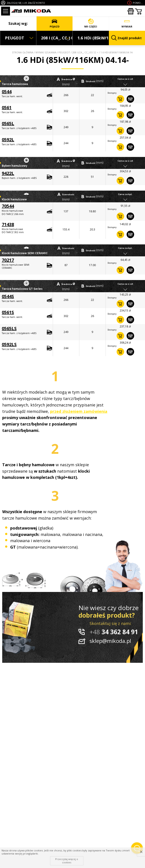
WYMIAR (127, 23)
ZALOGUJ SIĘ (14, 3)
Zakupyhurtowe (131, 11)
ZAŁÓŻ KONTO (36, 3)
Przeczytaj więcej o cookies (67, 861)
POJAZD (55, 23)
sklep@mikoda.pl (110, 641)
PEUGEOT (64, 52)
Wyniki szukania (46, 52)
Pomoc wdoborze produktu (138, 3)
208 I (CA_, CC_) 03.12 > (85, 52)
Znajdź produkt (127, 38)
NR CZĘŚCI (91, 23)
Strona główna (23, 52)
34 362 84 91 (114, 632)
